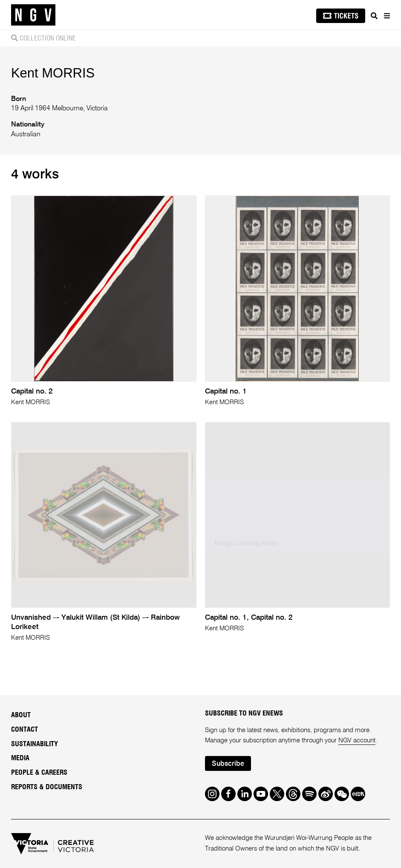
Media (20, 758)
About (21, 715)
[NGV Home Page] (33, 15)
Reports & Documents (47, 787)
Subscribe (228, 764)
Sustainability (35, 744)
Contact (25, 730)
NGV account (357, 740)
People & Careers (39, 773)
